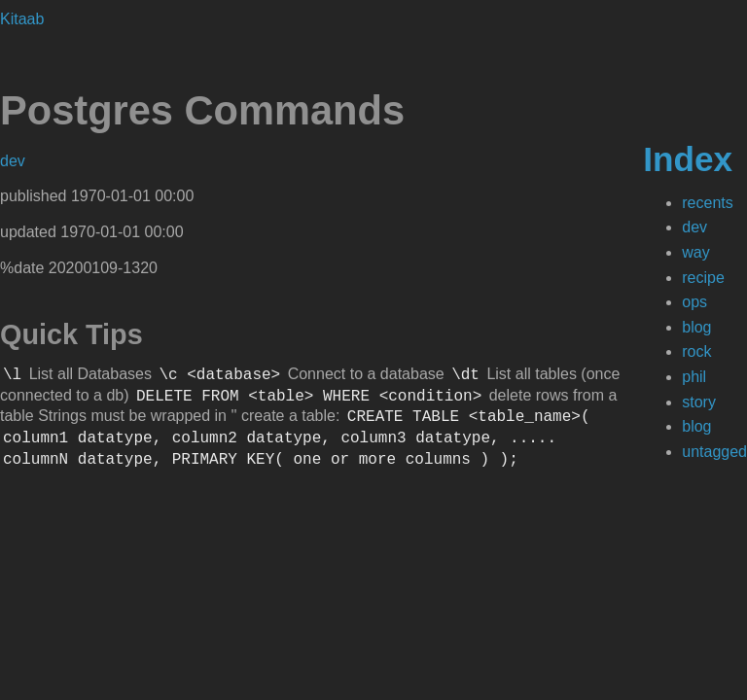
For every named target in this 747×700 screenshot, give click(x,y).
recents (707, 203)
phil (694, 377)
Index (688, 159)
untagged (714, 452)
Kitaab (22, 19)
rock (696, 351)
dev (694, 227)
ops (694, 302)
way (695, 252)
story (699, 402)
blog (696, 327)
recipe (703, 278)
